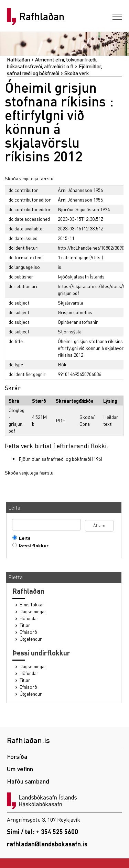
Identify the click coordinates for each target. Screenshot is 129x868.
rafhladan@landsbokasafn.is (47, 844)
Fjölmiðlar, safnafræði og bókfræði (55, 459)
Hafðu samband (28, 781)
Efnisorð (28, 632)
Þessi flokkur (32, 545)
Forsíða (17, 756)
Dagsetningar (33, 611)
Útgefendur (31, 639)
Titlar (25, 625)
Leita (23, 538)
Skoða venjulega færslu (29, 178)
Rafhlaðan (42, 16)
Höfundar (29, 618)
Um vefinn (20, 769)
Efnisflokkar (32, 604)
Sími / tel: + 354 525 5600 (42, 831)
